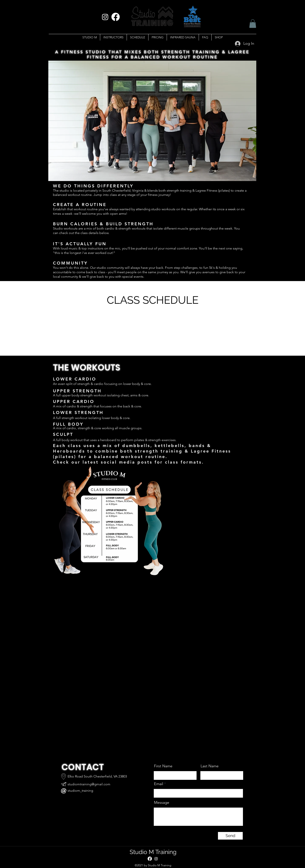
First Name (163, 766)
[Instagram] (105, 17)
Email (159, 784)
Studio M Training (153, 852)
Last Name (210, 766)
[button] (253, 24)
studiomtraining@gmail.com (89, 784)
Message (162, 803)
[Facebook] (116, 17)
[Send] (230, 836)
